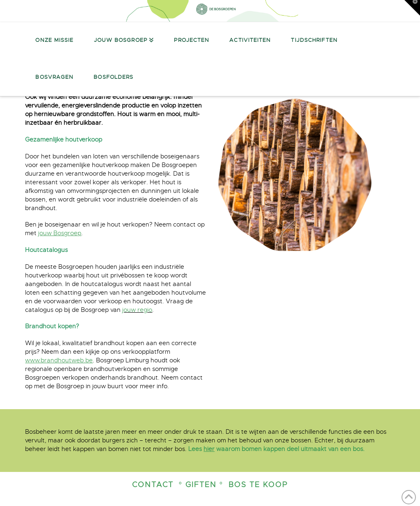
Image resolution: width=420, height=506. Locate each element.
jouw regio (137, 310)
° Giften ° (201, 485)
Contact (153, 485)
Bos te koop (258, 485)
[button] (412, 8)
